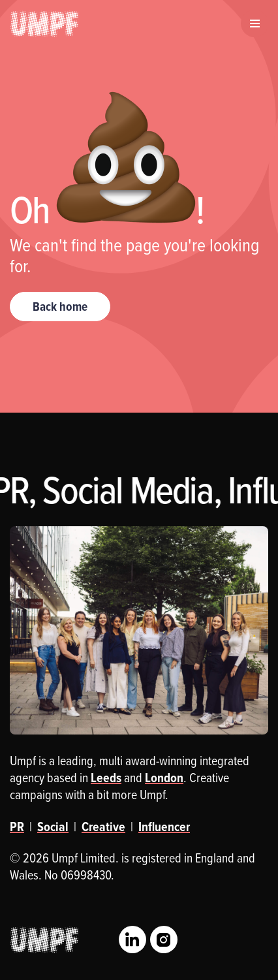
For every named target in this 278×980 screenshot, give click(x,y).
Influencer (164, 827)
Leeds (106, 778)
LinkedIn (132, 940)
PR (17, 827)
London (164, 778)
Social (53, 827)
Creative (103, 827)
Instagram (164, 940)
